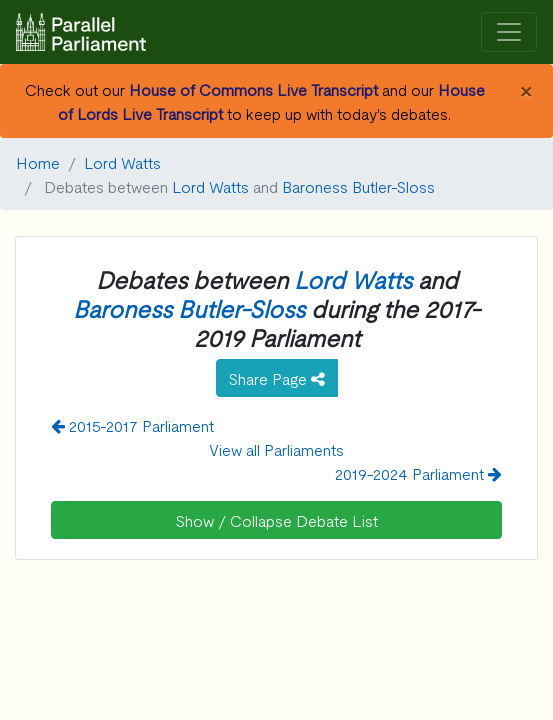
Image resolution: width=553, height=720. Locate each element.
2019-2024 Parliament (418, 473)
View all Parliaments (276, 449)
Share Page (277, 378)
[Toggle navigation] (509, 32)
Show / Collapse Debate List (277, 520)
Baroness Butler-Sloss (358, 186)
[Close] (525, 89)
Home (38, 162)
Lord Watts (122, 162)
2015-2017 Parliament (132, 425)
